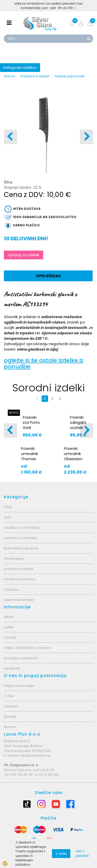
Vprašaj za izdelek (24, 255)
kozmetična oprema (21, 548)
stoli (7, 517)
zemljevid (12, 668)
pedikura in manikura (22, 528)
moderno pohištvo (20, 579)
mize (8, 507)
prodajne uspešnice (21, 658)
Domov (10, 76)
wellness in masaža (21, 538)
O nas (9, 696)
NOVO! (14, 413)
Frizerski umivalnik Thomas (29, 454)
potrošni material (18, 569)
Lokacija (11, 706)
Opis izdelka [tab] (48, 276)
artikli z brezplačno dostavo (27, 648)
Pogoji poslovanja (19, 686)
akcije (9, 617)
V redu (61, 854)
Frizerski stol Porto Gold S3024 (31, 425)
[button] (87, 137)
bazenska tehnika (19, 600)
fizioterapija (14, 559)
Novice (10, 727)
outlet (9, 627)
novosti (10, 637)
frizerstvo (12, 589)
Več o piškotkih (82, 853)
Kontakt (10, 717)
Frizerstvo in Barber (35, 76)
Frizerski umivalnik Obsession (73, 454)
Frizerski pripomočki (69, 76)
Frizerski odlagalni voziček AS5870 (78, 425)
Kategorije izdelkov (20, 68)
